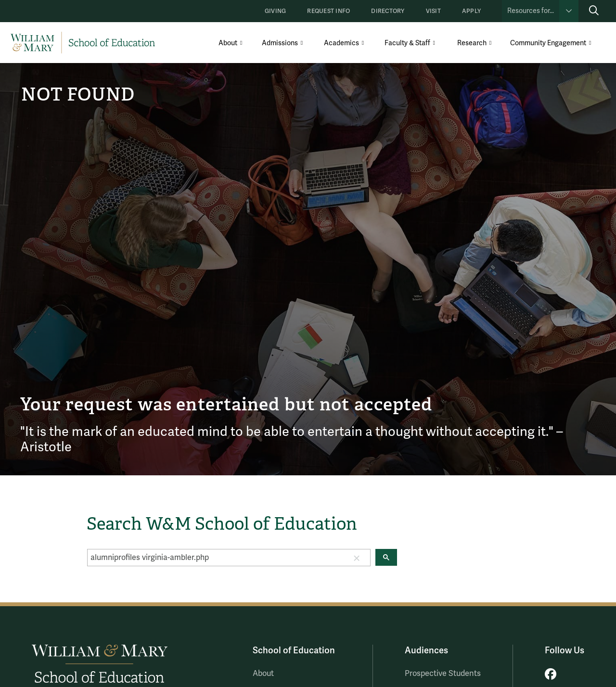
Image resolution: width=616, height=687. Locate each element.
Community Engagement (548, 43)
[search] (215, 558)
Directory (388, 11)
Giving (275, 11)
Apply (471, 11)
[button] (357, 558)
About (228, 43)
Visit (433, 11)
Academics (341, 43)
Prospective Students (443, 674)
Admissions (280, 43)
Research (472, 43)
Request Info (328, 11)
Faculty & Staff (407, 43)
